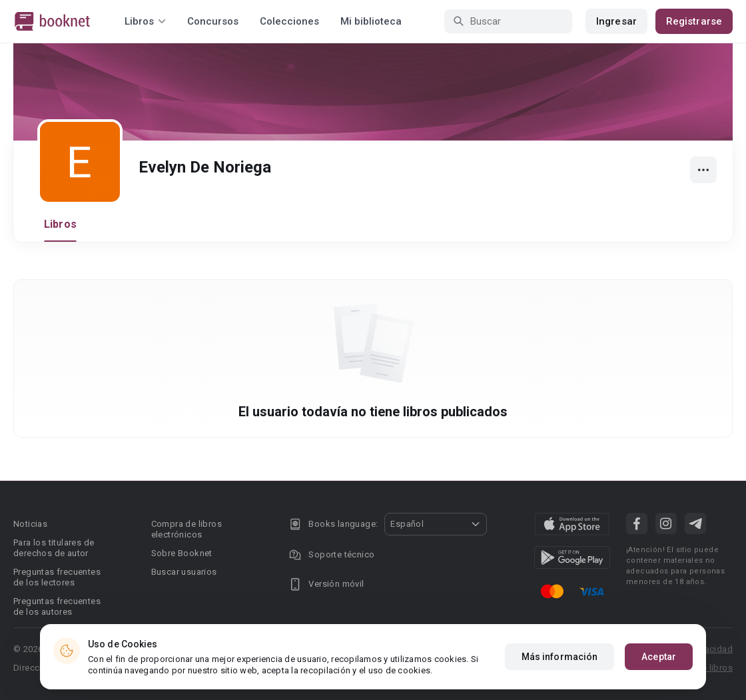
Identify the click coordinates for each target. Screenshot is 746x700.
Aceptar (659, 657)
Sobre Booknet (182, 553)
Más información (560, 657)
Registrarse (694, 21)
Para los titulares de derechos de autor (54, 548)
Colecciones (289, 21)
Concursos (213, 21)
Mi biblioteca (371, 21)
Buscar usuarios (184, 572)
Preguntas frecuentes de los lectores (57, 577)
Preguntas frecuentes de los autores (57, 606)
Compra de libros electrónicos (186, 529)
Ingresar (616, 21)
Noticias (30, 524)
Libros (60, 224)
